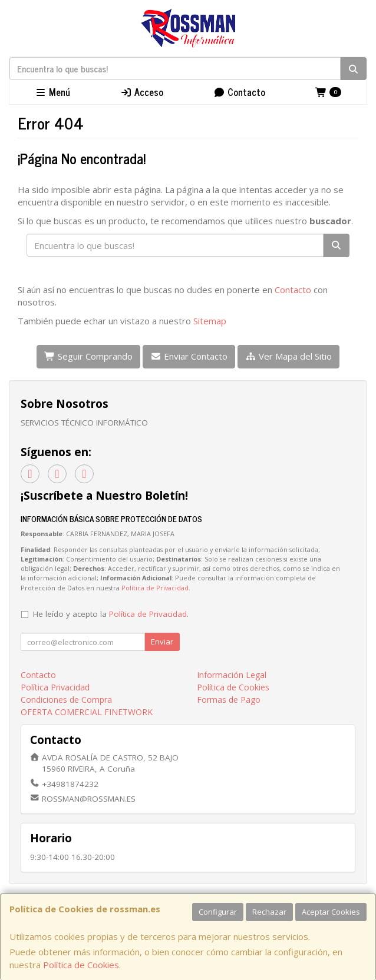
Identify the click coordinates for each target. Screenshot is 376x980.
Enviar (162, 642)
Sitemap (210, 321)
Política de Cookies (81, 965)
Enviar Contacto (189, 356)
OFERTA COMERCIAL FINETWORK (87, 712)
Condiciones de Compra (66, 700)
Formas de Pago (229, 700)
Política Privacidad (55, 687)
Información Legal (232, 675)
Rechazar (269, 912)
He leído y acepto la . (111, 614)
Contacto (239, 92)
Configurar (218, 912)
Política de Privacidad (155, 588)
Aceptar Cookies (331, 912)
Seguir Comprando (88, 356)
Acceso (142, 92)
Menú (52, 92)
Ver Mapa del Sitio (288, 356)
